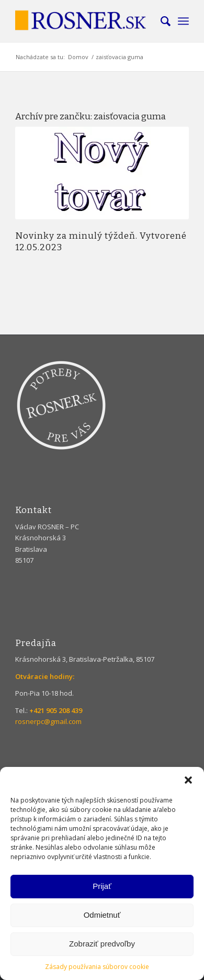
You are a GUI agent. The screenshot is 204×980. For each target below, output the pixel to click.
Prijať (102, 886)
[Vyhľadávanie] (160, 21)
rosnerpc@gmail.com (48, 721)
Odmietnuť (102, 915)
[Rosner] (84, 21)
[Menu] (183, 21)
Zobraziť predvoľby (102, 944)
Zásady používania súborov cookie (97, 967)
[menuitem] (160, 21)
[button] (188, 780)
